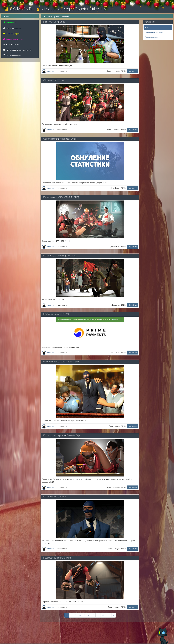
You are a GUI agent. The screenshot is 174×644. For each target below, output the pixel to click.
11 (109, 615)
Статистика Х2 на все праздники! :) (60, 256)
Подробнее (133, 71)
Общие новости (151, 37)
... (98, 615)
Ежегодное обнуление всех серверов (61, 362)
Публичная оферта (12, 55)
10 (103, 615)
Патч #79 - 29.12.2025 (54, 22)
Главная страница (53, 16)
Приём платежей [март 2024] (57, 314)
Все (146, 27)
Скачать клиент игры (13, 39)
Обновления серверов (154, 32)
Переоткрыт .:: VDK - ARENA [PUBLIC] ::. (62, 197)
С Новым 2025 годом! (54, 81)
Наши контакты (11, 44)
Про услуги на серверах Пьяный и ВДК (62, 436)
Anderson (48, 71)
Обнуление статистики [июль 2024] (60, 139)
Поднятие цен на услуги (55, 497)
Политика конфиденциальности (18, 50)
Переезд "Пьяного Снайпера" (57, 558)
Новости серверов (12, 28)
